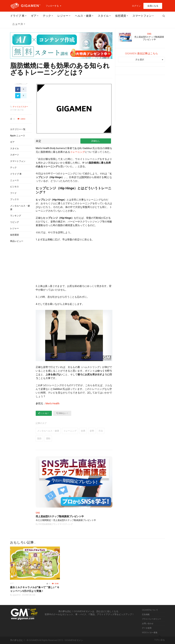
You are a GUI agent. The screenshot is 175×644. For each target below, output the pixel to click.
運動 (48, 438)
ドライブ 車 (17, 16)
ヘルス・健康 (83, 16)
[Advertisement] (21, 289)
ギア (34, 16)
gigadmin (17, 595)
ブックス (14, 199)
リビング (14, 222)
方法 (101, 431)
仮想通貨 (121, 16)
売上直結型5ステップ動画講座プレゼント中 (60, 516)
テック (47, 16)
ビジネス (14, 187)
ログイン (136, 6)
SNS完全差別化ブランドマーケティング (56, 524)
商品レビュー (17, 241)
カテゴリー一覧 (18, 129)
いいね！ (44, 413)
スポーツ (14, 155)
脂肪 (39, 438)
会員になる (153, 6)
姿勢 (92, 431)
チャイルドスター (20, 107)
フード (13, 193)
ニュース (18, 24)
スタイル (103, 16)
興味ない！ (63, 413)
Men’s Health (52, 403)
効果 (83, 431)
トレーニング (78, 152)
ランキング (16, 216)
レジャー (63, 16)
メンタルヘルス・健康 (48, 431)
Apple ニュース (18, 136)
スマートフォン (142, 16)
